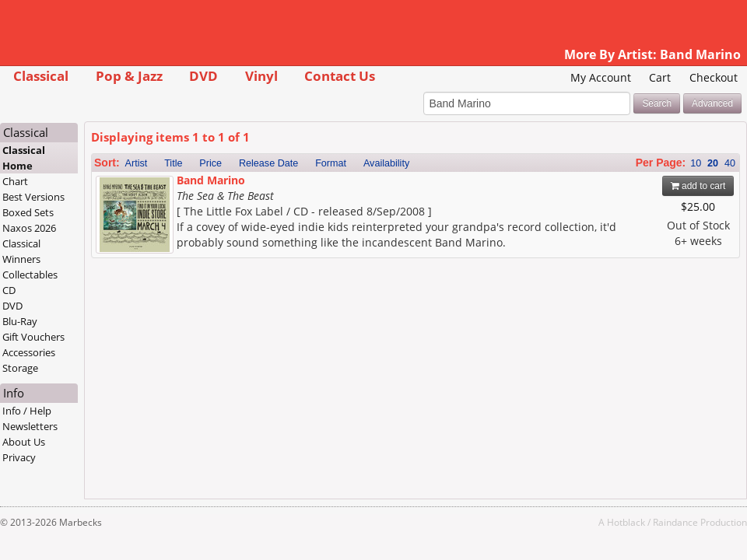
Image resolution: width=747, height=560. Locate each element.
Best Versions (33, 197)
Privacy (19, 457)
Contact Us (340, 76)
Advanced (712, 103)
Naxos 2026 (29, 228)
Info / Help (27, 411)
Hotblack (626, 522)
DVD (203, 76)
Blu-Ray (20, 321)
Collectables (30, 275)
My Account (601, 77)
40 (730, 163)
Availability (386, 163)
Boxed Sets (28, 212)
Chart (15, 181)
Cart (660, 77)
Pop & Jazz (129, 76)
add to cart (698, 186)
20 (713, 163)
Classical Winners (21, 251)
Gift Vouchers (33, 337)
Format (331, 163)
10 (696, 163)
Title (173, 163)
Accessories (29, 352)
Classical (41, 76)
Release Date (268, 163)
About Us (24, 442)
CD (9, 290)
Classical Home (24, 158)
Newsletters (30, 426)
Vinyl (261, 76)
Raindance (675, 522)
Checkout (714, 77)
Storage (20, 368)
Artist (137, 163)
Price (210, 163)
